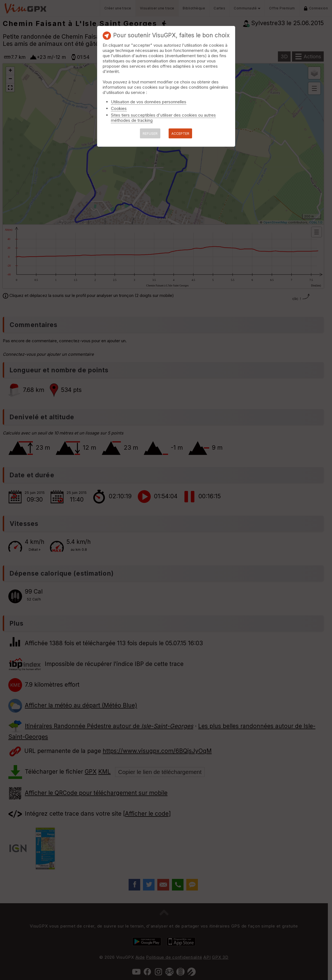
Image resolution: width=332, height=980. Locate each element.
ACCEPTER (180, 134)
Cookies (119, 108)
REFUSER (150, 134)
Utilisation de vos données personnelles (149, 102)
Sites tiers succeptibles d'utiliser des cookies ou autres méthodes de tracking (163, 118)
